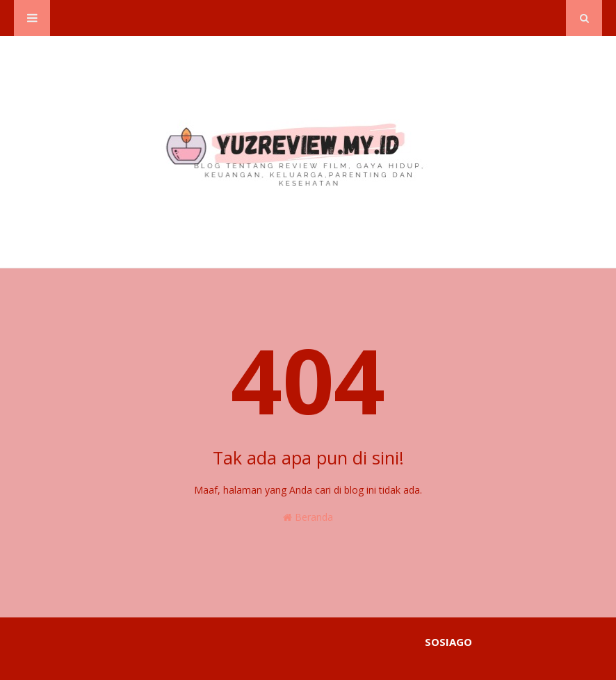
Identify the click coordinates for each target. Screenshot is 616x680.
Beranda (308, 517)
